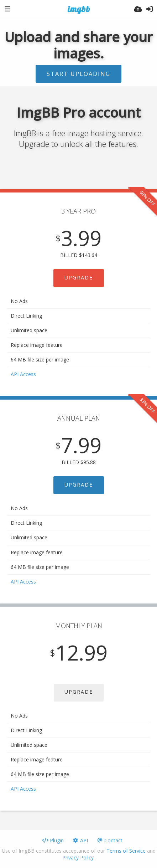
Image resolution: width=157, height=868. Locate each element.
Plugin (53, 840)
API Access (23, 374)
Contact (109, 840)
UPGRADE (79, 278)
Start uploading (78, 74)
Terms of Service (126, 851)
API (80, 840)
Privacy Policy (78, 857)
